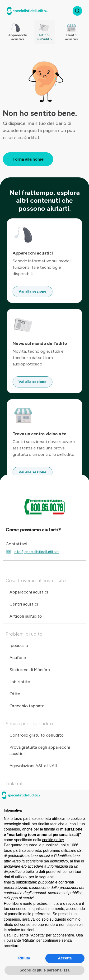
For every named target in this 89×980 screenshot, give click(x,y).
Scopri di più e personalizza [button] (44, 970)
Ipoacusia (19, 646)
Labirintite (20, 682)
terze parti (12, 850)
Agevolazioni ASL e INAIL (34, 766)
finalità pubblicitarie (20, 882)
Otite (15, 694)
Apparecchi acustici (29, 592)
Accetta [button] (65, 958)
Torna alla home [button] (28, 159)
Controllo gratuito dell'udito (37, 735)
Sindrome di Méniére (30, 670)
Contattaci (16, 544)
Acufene (18, 658)
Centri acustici (24, 604)
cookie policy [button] (53, 840)
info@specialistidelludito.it (32, 552)
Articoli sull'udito (26, 616)
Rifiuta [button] (24, 958)
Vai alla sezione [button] (33, 291)
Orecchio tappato (27, 706)
